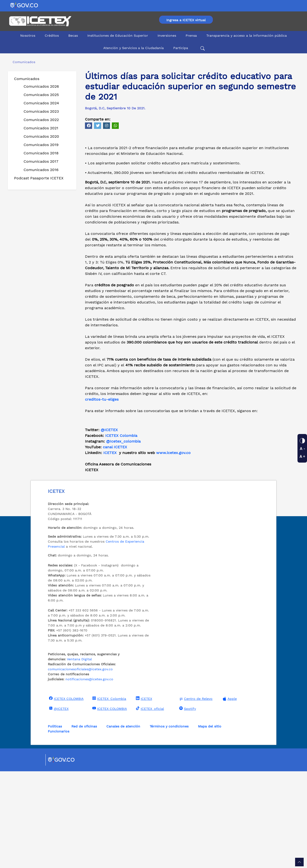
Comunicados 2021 (41, 128)
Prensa (191, 35)
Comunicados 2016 (41, 170)
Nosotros (28, 35)
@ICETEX (109, 527)
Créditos (52, 35)
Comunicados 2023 (41, 111)
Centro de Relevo (195, 795)
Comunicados (27, 79)
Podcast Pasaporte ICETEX (39, 178)
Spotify (187, 805)
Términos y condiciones (169, 823)
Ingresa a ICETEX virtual (186, 20)
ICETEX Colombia (122, 532)
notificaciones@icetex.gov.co (89, 776)
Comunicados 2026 (41, 86)
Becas (73, 35)
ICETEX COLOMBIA (66, 795)
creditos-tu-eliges (102, 496)
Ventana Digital (79, 756)
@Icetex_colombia (124, 538)
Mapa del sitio (210, 823)
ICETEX (110, 549)
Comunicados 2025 (41, 95)
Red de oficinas (84, 823)
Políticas (55, 823)
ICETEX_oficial (149, 805)
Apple (229, 795)
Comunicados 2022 (41, 120)
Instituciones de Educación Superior (118, 35)
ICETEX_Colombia (109, 795)
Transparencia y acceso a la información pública (247, 35)
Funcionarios (59, 828)
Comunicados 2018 (41, 153)
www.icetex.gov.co (173, 549)
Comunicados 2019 (41, 145)
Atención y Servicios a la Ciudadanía (134, 48)
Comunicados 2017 (41, 161)
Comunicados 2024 (41, 103)
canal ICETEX (115, 544)
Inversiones (167, 35)
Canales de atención (123, 823)
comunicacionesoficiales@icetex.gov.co (80, 766)
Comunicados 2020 (41, 136)
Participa (181, 48)
